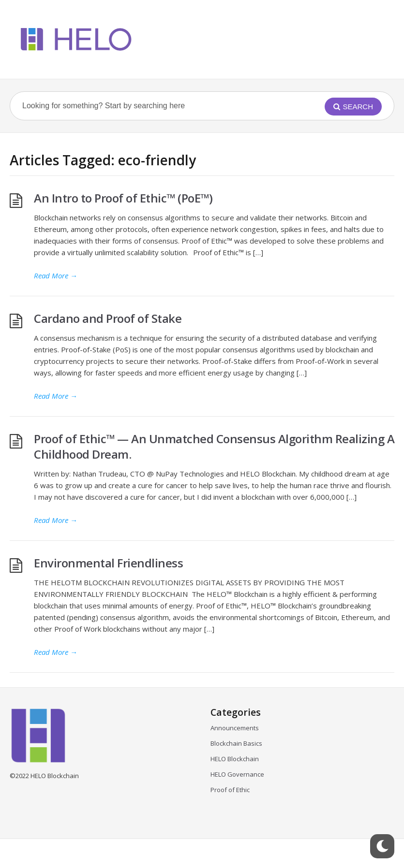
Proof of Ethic (230, 790)
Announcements (235, 728)
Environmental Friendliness (110, 563)
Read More (56, 275)
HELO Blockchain (235, 759)
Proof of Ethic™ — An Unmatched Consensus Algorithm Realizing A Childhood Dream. (214, 446)
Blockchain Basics (236, 743)
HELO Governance (237, 774)
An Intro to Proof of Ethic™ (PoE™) (123, 198)
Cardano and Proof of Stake (108, 318)
